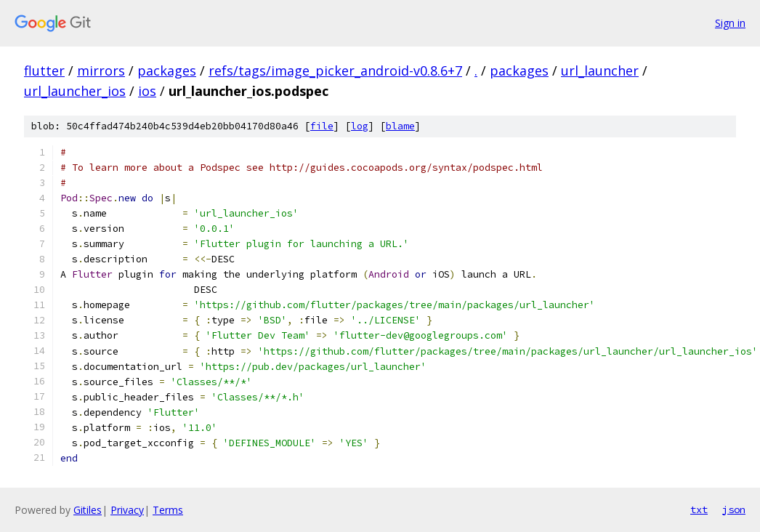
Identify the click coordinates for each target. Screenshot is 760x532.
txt (699, 509)
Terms (168, 510)
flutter (44, 70)
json (734, 509)
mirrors (101, 70)
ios (147, 91)
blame (400, 126)
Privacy (127, 510)
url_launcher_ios (75, 91)
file (322, 126)
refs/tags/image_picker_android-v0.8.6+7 (335, 70)
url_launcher (600, 70)
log (360, 126)
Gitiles (88, 510)
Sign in (730, 23)
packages (167, 70)
